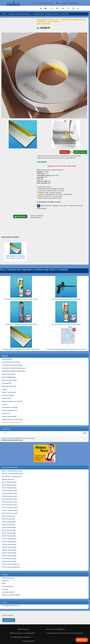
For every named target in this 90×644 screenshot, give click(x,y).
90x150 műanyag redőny (9, 485)
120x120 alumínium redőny (10, 508)
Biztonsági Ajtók (7, 383)
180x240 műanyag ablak (9, 556)
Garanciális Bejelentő (8, 592)
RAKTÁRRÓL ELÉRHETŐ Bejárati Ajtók (14, 368)
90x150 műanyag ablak (9, 530)
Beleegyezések (9, 620)
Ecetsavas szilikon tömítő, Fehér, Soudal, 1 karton (66, 324)
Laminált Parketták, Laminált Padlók (12, 419)
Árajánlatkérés (80, 152)
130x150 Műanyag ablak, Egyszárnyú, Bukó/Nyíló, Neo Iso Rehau (66, 349)
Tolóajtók (4, 389)
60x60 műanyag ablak (8, 516)
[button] (46, 8)
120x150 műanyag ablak (9, 542)
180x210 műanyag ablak (9, 553)
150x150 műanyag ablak (9, 544)
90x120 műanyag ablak (9, 527)
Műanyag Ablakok (7, 359)
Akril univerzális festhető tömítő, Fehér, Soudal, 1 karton (21, 299)
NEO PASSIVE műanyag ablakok (12, 476)
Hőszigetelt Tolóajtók (8, 395)
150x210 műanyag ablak (9, 559)
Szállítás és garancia (8, 578)
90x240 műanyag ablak (9, 536)
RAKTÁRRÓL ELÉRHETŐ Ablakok (12, 365)
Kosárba (65, 152)
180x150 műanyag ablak (9, 550)
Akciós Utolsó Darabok (9, 374)
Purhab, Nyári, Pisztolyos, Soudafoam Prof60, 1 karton (21, 324)
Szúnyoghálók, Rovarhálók (10, 407)
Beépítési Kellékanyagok (9, 416)
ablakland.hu (61, 629)
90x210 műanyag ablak (9, 533)
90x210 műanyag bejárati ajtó (11, 564)
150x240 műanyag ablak (9, 561)
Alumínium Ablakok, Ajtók (9, 380)
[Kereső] (85, 433)
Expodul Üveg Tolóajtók (9, 392)
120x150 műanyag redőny (10, 493)
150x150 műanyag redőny (10, 496)
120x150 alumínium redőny (10, 510)
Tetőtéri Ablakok (7, 398)
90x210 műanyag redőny (9, 488)
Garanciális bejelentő (29, 633)
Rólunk (4, 584)
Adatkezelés (5, 581)
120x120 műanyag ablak (9, 539)
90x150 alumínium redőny (9, 502)
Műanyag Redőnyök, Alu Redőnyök (12, 401)
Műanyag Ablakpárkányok (9, 410)
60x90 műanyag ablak (8, 519)
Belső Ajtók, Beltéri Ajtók (9, 386)
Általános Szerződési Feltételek (11, 595)
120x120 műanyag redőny (10, 491)
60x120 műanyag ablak (9, 522)
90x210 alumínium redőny (9, 505)
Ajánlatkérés (82, 640)
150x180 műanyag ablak (9, 547)
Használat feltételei (7, 586)
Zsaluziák (5, 404)
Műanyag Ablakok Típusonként (11, 362)
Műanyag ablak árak (8, 479)
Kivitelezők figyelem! (29, 641)
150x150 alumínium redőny (10, 513)
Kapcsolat (5, 589)
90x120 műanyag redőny (9, 482)
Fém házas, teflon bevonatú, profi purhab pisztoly (66, 299)
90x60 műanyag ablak (8, 525)
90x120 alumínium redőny (9, 499)
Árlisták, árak (6, 413)
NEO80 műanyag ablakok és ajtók (12, 471)
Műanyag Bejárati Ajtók (9, 377)
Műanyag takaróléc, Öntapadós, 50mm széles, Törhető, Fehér (21, 349)
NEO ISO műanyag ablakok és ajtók (12, 474)
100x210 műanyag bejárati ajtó (11, 567)
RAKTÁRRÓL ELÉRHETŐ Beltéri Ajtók (13, 371)
